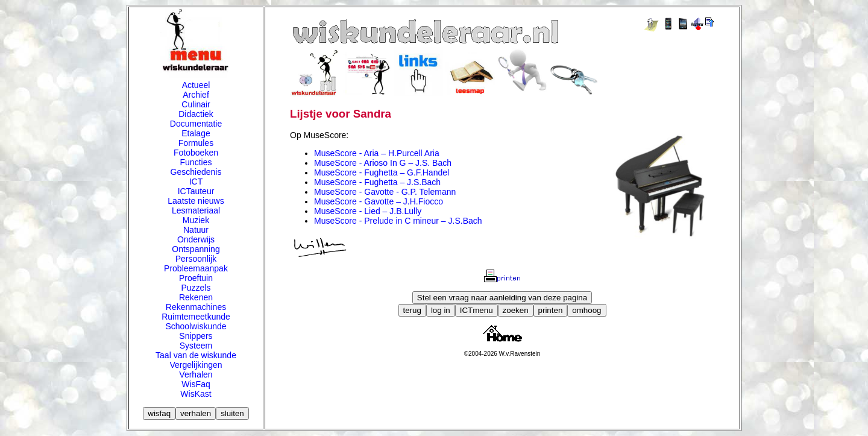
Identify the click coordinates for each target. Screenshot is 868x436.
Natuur (196, 230)
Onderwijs (196, 239)
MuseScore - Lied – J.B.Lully (368, 211)
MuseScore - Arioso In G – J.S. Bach (383, 163)
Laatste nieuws (196, 201)
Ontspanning (196, 249)
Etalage (196, 133)
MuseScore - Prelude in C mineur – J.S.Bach (398, 221)
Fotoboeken (196, 153)
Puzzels (196, 288)
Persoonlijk (196, 259)
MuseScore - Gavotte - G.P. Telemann (385, 192)
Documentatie (196, 124)
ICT (196, 182)
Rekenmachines (196, 307)
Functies (196, 162)
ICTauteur (196, 191)
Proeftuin (196, 278)
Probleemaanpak (196, 268)
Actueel (196, 85)
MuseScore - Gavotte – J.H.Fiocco (379, 201)
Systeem (196, 346)
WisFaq (196, 384)
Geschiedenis (196, 172)
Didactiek (196, 114)
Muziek (196, 220)
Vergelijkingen (196, 365)
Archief (196, 95)
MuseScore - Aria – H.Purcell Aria (377, 153)
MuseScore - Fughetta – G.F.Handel (382, 172)
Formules (196, 143)
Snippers (196, 336)
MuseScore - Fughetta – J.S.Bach (377, 182)
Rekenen (196, 297)
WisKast (196, 394)
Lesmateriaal (196, 210)
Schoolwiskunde (196, 326)
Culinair (196, 104)
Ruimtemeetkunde (196, 317)
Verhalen (196, 374)
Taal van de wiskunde (196, 355)
